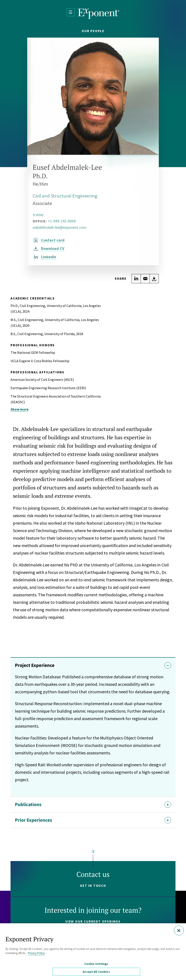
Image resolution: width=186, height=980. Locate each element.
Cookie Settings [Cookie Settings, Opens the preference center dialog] (96, 964)
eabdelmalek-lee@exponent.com (60, 230)
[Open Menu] (71, 12)
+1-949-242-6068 (62, 224)
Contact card (53, 243)
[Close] (179, 930)
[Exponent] (99, 14)
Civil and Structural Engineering (65, 199)
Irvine (38, 217)
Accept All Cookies (96, 972)
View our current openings (93, 921)
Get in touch (93, 886)
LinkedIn (49, 259)
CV (53, 251)
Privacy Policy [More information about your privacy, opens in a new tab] (36, 953)
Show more (20, 409)
